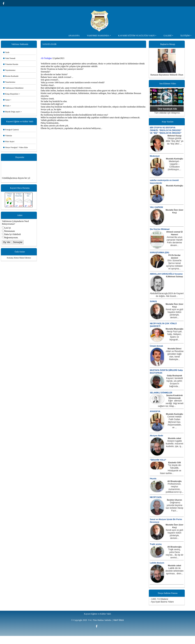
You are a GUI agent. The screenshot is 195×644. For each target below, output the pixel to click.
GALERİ (168, 36)
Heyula (153, 479)
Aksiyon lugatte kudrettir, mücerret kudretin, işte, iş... (175, 444)
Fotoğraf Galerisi (11, 130)
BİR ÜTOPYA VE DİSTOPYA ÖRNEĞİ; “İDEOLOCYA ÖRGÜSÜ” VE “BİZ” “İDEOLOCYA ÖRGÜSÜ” (166, 130)
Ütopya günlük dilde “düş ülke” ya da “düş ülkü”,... (174, 141)
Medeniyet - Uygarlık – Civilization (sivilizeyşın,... (175, 165)
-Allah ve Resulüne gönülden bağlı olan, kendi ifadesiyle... (175, 355)
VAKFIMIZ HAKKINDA (98, 36)
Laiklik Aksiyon (157, 563)
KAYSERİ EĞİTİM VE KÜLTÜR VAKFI (136, 36)
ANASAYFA (74, 36)
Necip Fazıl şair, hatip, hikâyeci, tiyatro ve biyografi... (174, 336)
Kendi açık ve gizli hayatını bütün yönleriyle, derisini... (175, 313)
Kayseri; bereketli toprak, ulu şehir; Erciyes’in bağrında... (175, 382)
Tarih (6, 52)
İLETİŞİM (185, 36)
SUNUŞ (153, 301)
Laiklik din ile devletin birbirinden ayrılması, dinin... (175, 571)
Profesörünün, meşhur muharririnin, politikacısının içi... (174, 488)
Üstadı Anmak (156, 346)
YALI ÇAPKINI (156, 207)
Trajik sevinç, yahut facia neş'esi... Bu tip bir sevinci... (175, 554)
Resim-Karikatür (11, 76)
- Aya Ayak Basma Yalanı (162, 602)
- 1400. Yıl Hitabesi (159, 599)
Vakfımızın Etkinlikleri (13, 88)
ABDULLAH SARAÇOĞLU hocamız (166, 274)
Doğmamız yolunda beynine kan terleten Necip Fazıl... (175, 507)
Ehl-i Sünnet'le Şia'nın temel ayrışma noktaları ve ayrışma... (175, 265)
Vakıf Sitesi (119, 620)
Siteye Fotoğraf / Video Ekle (16, 147)
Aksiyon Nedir (157, 436)
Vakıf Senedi (9, 58)
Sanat (6, 100)
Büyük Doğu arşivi (12, 112)
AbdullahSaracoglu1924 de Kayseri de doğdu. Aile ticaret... (167, 295)
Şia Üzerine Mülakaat (160, 229)
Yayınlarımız (9, 70)
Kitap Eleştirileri (11, 94)
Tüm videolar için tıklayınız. (167, 113)
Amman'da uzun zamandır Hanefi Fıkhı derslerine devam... (175, 241)
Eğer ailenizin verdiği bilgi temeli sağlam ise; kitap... (171, 403)
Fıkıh (6, 106)
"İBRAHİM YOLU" (158, 460)
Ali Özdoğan (46, 58)
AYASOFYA (155, 411)
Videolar (8, 135)
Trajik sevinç (156, 544)
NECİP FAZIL (156, 497)
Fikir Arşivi (9, 141)
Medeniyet (155, 156)
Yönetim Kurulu (11, 64)
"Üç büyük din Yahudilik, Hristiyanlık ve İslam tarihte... (171, 469)
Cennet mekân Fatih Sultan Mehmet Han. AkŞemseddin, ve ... (175, 422)
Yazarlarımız (9, 82)
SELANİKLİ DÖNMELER (161, 393)
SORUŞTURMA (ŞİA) (160, 252)
